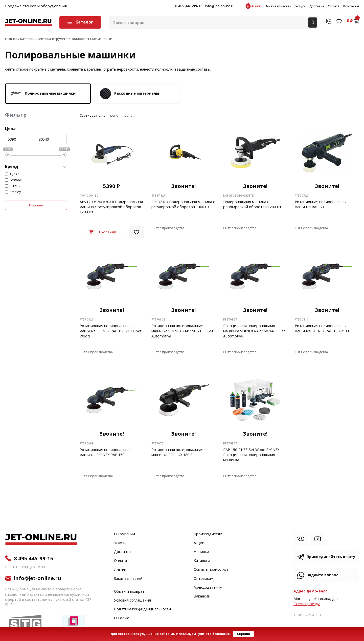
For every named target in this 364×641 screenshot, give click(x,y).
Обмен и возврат (129, 592)
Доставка (317, 6)
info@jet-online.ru (220, 6)
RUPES (15, 186)
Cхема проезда (307, 604)
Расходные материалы (129, 94)
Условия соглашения (132, 601)
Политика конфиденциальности (142, 609)
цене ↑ (115, 116)
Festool (15, 180)
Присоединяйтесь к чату (331, 557)
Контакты (351, 6)
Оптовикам (203, 579)
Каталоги (202, 561)
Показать (36, 205)
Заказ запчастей (278, 6)
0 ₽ (353, 21)
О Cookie (122, 618)
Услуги (300, 6)
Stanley (15, 192)
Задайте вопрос (322, 575)
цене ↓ (130, 116)
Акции (256, 6)
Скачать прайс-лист (211, 570)
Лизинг (120, 570)
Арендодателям (208, 588)
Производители (208, 534)
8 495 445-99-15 (189, 6)
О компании (124, 534)
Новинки (201, 552)
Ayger (14, 174)
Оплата (334, 6)
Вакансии (202, 596)
